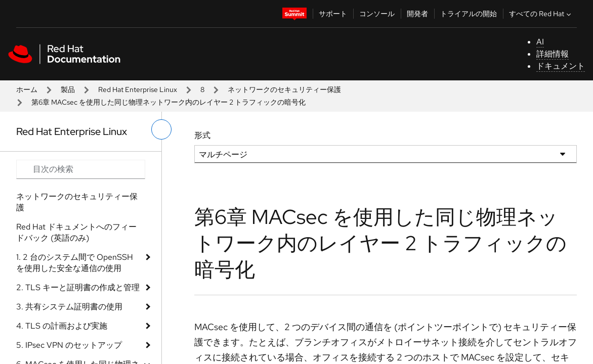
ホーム (27, 89)
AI (540, 42)
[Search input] (81, 169)
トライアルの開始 (469, 14)
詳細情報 (553, 54)
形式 (202, 135)
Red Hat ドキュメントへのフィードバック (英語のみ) (76, 232)
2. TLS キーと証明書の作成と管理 (78, 287)
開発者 (417, 14)
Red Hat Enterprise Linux (138, 89)
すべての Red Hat (541, 14)
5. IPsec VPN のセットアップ (69, 345)
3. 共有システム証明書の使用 (69, 307)
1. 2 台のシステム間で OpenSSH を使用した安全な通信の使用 (75, 263)
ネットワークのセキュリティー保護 (284, 89)
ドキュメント (561, 66)
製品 (68, 89)
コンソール (377, 14)
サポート (333, 14)
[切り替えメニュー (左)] (161, 129)
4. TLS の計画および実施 (62, 326)
